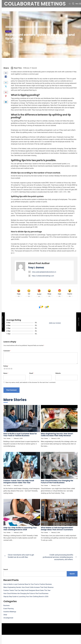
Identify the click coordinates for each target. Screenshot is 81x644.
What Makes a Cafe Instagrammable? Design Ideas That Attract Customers (57, 529)
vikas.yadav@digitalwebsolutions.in (42, 272)
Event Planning (9, 609)
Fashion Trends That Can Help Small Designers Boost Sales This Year (19, 482)
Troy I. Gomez (9, 42)
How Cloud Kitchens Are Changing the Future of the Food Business (57, 482)
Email (32, 373)
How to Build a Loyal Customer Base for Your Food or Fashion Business (20, 435)
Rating (6, 366)
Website (58, 373)
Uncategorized (8, 618)
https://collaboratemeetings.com (41, 276)
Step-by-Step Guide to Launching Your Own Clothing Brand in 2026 (20, 529)
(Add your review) (55, 323)
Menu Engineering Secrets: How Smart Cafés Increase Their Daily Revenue (57, 435)
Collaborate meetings (35, 4)
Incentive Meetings (10, 612)
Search (6, 569)
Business (8, 31)
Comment (7, 351)
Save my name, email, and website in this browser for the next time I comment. (31, 382)
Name (6, 373)
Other (5, 615)
